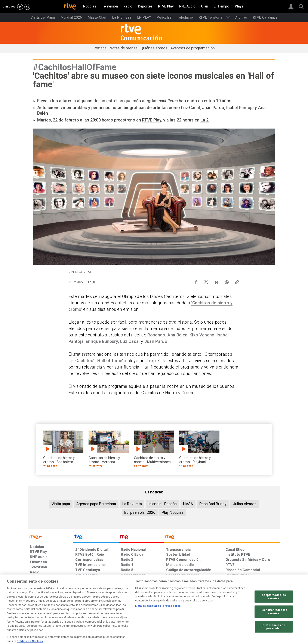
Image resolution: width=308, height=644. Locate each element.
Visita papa (61, 504)
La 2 (204, 120)
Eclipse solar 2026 (140, 512)
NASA (188, 504)
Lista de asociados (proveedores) (158, 623)
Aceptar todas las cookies (274, 614)
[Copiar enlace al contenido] (237, 281)
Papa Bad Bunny (213, 504)
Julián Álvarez (245, 504)
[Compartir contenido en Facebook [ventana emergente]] (196, 281)
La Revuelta (132, 504)
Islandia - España (162, 504)
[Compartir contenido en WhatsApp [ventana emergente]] (227, 281)
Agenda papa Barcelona (96, 504)
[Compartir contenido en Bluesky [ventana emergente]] (216, 281)
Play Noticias (173, 512)
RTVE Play (152, 120)
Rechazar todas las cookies (274, 629)
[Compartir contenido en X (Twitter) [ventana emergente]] (206, 281)
